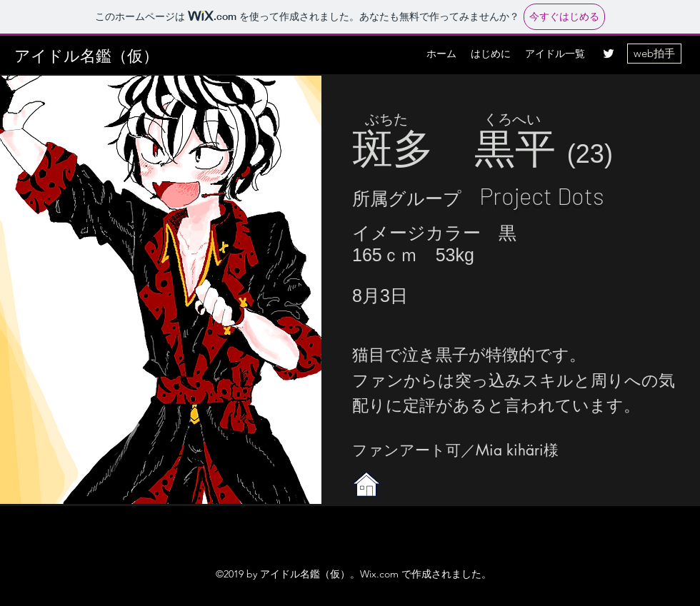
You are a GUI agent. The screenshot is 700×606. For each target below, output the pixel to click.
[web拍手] (654, 54)
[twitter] (609, 54)
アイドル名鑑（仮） (86, 56)
